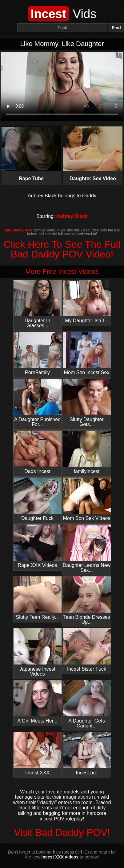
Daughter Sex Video (93, 154)
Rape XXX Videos (38, 546)
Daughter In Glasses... (38, 304)
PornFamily (38, 353)
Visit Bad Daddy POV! (62, 832)
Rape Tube (31, 154)
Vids (62, 14)
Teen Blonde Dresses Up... (87, 601)
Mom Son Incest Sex (87, 353)
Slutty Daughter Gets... (87, 403)
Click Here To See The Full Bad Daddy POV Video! (62, 249)
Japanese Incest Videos (38, 652)
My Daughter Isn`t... (87, 302)
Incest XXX (38, 754)
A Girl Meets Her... (38, 702)
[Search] (62, 28)
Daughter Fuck (38, 499)
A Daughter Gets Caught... (87, 704)
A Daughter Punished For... (38, 403)
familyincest (87, 452)
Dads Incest (38, 452)
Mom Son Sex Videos (87, 499)
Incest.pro (87, 754)
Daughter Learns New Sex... (87, 549)
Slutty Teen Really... (38, 598)
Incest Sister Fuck (87, 650)
